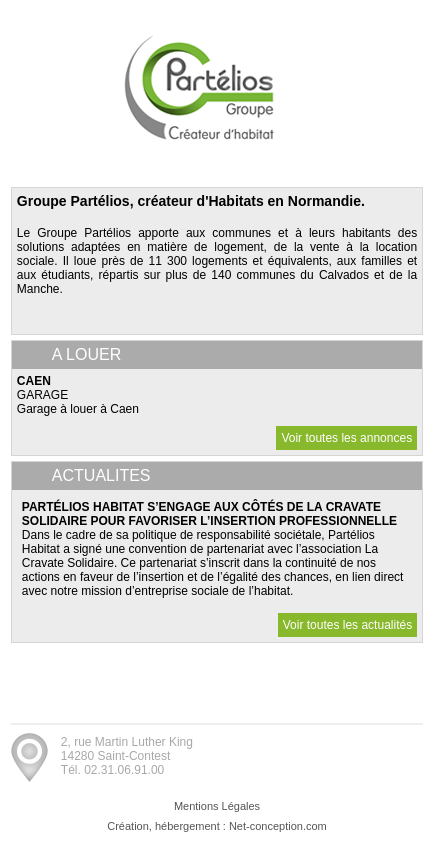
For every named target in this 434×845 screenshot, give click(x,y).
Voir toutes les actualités (347, 625)
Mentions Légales (217, 806)
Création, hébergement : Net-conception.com (217, 826)
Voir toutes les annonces (346, 438)
